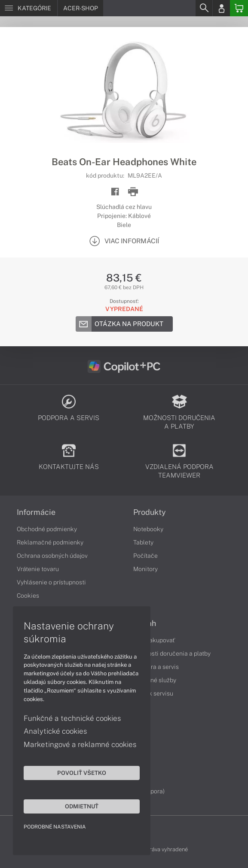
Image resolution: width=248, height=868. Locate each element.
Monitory (145, 569)
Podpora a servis (156, 667)
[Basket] (239, 8)
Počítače (145, 556)
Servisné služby (155, 680)
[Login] (221, 8)
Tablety (143, 542)
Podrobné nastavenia (55, 827)
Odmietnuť (82, 806)
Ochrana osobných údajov (52, 556)
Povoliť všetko (82, 773)
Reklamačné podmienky (50, 542)
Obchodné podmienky (47, 529)
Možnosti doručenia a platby (172, 653)
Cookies (28, 596)
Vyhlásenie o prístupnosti (51, 582)
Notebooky (148, 529)
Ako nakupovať (154, 640)
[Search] (204, 8)
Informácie (36, 512)
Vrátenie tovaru (38, 569)
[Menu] (29, 8)
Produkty (150, 512)
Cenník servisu (153, 693)
